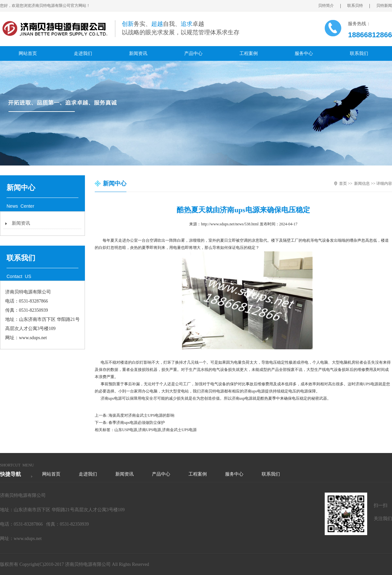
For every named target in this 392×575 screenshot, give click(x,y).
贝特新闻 (384, 6)
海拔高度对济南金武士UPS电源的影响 (141, 415)
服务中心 (304, 53)
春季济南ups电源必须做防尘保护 (137, 423)
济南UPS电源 (150, 430)
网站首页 (28, 53)
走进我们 (83, 53)
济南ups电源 (254, 391)
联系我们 (359, 53)
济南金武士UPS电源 (179, 430)
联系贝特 (359, 6)
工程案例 (249, 53)
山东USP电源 (126, 430)
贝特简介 (329, 6)
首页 (343, 183)
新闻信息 (362, 183)
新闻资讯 (138, 53)
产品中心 (193, 53)
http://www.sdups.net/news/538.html (230, 224)
